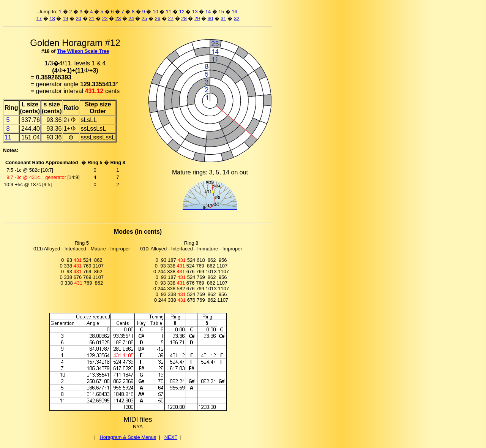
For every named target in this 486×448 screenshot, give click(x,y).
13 (195, 12)
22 (105, 18)
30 (210, 18)
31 (223, 18)
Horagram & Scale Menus (128, 437)
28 (184, 18)
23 (118, 18)
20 (79, 18)
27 (171, 18)
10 (155, 12)
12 (181, 12)
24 (131, 18)
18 (52, 18)
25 (144, 18)
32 (237, 18)
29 (197, 18)
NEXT (171, 437)
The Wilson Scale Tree (83, 51)
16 (234, 12)
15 (221, 12)
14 (208, 12)
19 (65, 18)
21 (92, 18)
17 (39, 18)
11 (169, 12)
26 (158, 18)
